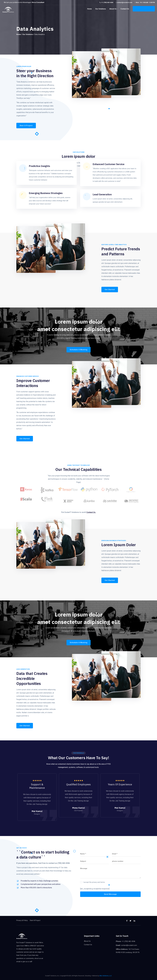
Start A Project (35, 920)
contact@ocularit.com (124, 2)
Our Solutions (101, 9)
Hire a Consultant (38, 2)
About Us (113, 9)
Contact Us (125, 9)
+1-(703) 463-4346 (107, 2)
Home (90, 9)
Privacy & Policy (22, 920)
